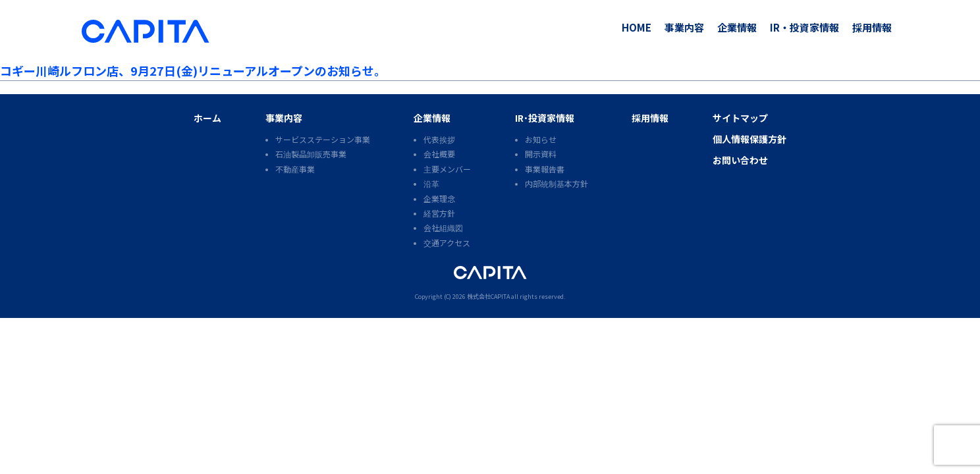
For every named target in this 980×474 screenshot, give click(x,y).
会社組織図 (443, 227)
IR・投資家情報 (804, 27)
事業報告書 (545, 169)
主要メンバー (447, 169)
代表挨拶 (439, 139)
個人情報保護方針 (749, 139)
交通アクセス (447, 243)
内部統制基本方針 (557, 183)
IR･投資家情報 (545, 118)
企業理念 (439, 198)
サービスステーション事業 (323, 139)
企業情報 (737, 27)
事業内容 (684, 27)
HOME (637, 27)
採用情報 (872, 27)
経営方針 (439, 213)
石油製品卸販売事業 (311, 154)
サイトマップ (740, 118)
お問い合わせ (740, 160)
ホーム (207, 118)
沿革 (431, 183)
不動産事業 (295, 169)
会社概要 (439, 154)
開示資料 (541, 154)
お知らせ (541, 139)
